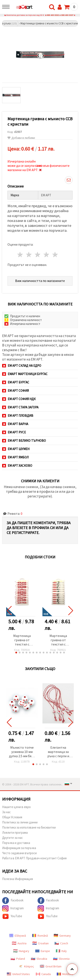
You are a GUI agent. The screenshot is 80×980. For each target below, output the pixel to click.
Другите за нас (12, 838)
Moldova (65, 974)
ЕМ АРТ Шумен (16, 449)
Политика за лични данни (20, 822)
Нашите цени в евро (16, 807)
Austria (19, 943)
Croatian (41, 943)
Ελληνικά (18, 936)
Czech (61, 943)
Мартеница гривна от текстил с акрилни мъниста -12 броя (22, 640)
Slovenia (61, 959)
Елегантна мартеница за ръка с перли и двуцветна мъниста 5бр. (58, 752)
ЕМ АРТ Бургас (16, 382)
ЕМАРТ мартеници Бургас (25, 374)
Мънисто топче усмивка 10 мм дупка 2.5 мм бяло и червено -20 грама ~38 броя (22, 752)
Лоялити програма (15, 833)
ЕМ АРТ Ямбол (15, 457)
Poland (18, 959)
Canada (43, 974)
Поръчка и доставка (16, 843)
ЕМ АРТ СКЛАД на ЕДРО (22, 366)
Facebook (13, 901)
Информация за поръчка (19, 848)
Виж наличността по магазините (40, 281)
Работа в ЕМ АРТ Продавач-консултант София (34, 858)
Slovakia (39, 959)
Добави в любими (21, 138)
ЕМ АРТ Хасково (17, 466)
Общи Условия (12, 817)
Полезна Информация (17, 879)
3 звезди (38, 255)
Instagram (13, 908)
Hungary (21, 951)
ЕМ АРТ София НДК (19, 399)
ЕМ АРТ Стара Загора (20, 407)
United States (18, 974)
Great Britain (51, 966)
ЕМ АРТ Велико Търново (24, 441)
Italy (61, 951)
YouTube (12, 916)
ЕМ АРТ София (15, 391)
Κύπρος (26, 966)
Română (40, 936)
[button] (16, 653)
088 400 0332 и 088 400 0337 (60, 15)
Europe (43, 951)
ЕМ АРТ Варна (15, 424)
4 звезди (46, 255)
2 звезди (29, 255)
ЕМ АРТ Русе (14, 432)
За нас (6, 812)
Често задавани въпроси (19, 853)
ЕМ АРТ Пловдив (18, 416)
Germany (62, 936)
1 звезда (20, 255)
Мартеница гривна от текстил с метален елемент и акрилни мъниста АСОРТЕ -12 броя (58, 640)
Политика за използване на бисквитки (29, 827)
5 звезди (55, 255)
